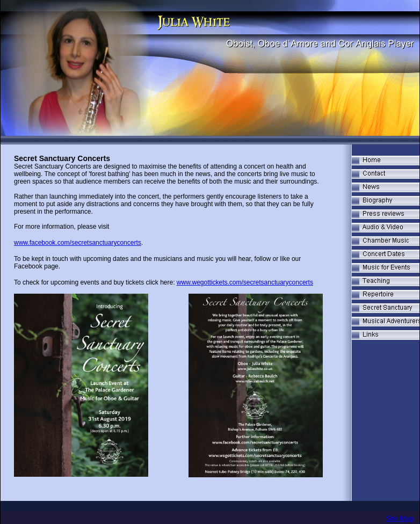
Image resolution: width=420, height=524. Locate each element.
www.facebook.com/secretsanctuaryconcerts (78, 243)
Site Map (400, 518)
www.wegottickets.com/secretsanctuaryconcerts (245, 282)
